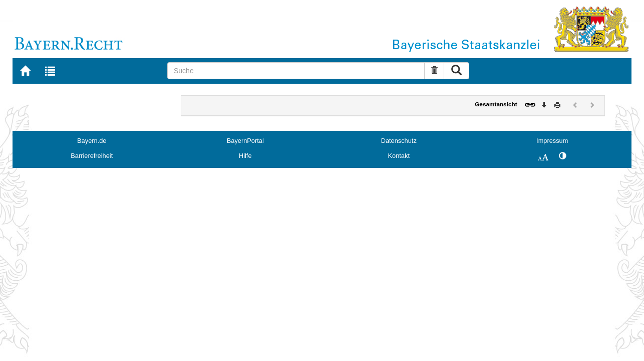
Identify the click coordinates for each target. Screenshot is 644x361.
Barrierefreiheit (92, 156)
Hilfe (245, 156)
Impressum (552, 141)
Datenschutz (399, 141)
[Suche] (296, 71)
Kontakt (399, 156)
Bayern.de (92, 141)
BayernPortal (245, 141)
